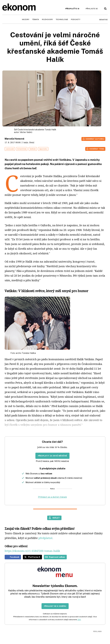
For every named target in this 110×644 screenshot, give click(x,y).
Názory (26, 19)
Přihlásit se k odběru (55, 606)
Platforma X (34, 557)
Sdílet (56, 518)
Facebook (15, 557)
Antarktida (22, 149)
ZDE (79, 620)
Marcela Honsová (14, 139)
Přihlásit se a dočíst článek (52, 497)
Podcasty (76, 19)
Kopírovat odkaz (57, 557)
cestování (10, 149)
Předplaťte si (72, 9)
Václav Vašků (26, 132)
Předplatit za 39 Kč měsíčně (52, 456)
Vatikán (33, 149)
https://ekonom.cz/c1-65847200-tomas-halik (32, 551)
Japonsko (43, 149)
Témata (36, 19)
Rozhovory (47, 19)
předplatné (45, 538)
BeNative (104, 20)
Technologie (62, 19)
